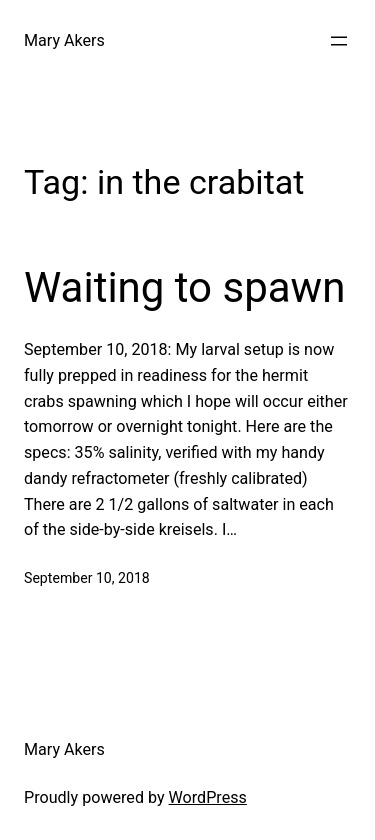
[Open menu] (339, 41)
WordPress (208, 797)
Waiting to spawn (184, 287)
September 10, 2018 (87, 578)
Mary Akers (64, 40)
